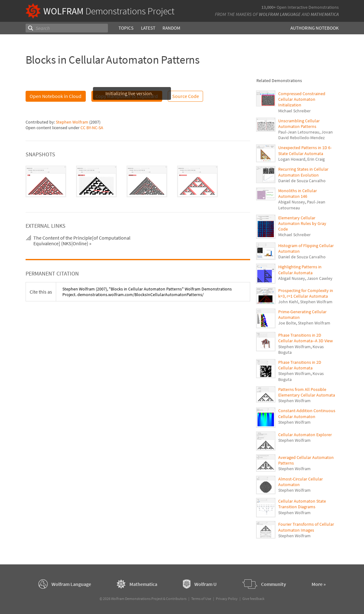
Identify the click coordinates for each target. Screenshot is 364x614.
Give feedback (253, 599)
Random (171, 28)
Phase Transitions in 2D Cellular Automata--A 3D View (306, 338)
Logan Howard (292, 159)
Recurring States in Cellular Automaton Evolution (303, 172)
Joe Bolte (287, 323)
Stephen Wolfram (72, 122)
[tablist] (138, 182)
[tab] (46, 182)
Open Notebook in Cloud (56, 96)
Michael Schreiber (294, 111)
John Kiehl (288, 302)
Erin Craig (316, 159)
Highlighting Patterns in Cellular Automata (300, 270)
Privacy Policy (227, 599)
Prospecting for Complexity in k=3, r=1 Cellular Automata (306, 293)
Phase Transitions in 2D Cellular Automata (300, 365)
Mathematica (325, 14)
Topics (126, 28)
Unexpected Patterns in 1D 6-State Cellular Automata (305, 150)
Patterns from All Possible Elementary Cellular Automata (307, 392)
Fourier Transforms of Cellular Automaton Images (306, 527)
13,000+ (269, 7)
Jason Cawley (320, 278)
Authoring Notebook (315, 28)
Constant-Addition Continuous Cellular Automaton (307, 413)
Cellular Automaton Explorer (305, 435)
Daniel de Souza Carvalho (302, 181)
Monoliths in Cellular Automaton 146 (298, 193)
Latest (148, 28)
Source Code (186, 96)
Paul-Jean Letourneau (299, 132)
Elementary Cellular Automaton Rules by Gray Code (302, 223)
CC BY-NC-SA (92, 128)
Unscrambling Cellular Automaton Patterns (299, 124)
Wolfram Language (280, 14)
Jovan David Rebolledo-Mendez (306, 135)
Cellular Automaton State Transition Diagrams (302, 504)
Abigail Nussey (292, 202)
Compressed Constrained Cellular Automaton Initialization (302, 99)
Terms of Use (201, 599)
